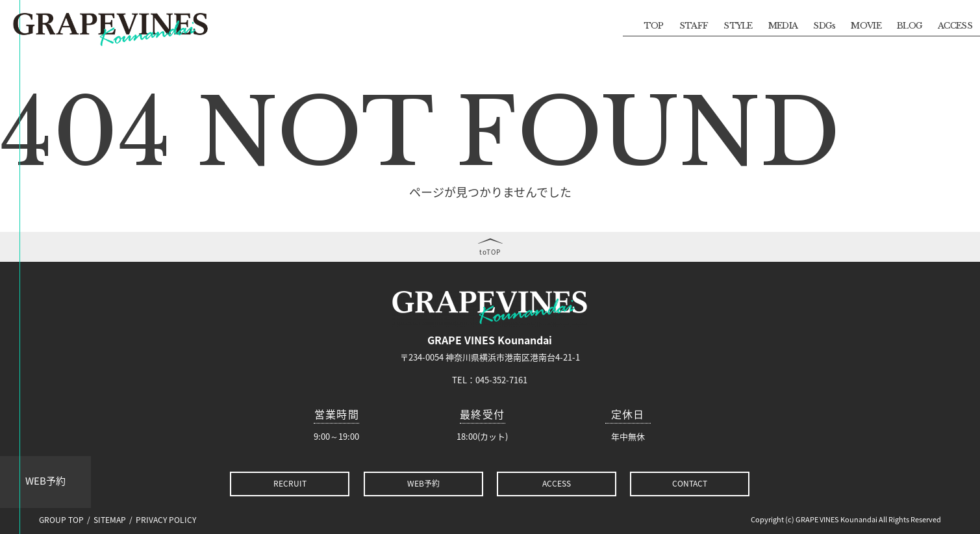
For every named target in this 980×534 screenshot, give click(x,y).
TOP (654, 26)
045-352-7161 (501, 380)
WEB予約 (45, 481)
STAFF (694, 26)
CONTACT (690, 483)
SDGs (824, 26)
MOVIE (866, 26)
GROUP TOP (61, 520)
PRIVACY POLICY (166, 520)
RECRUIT (290, 483)
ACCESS (955, 26)
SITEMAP (110, 520)
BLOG (910, 26)
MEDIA (783, 26)
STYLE (738, 26)
